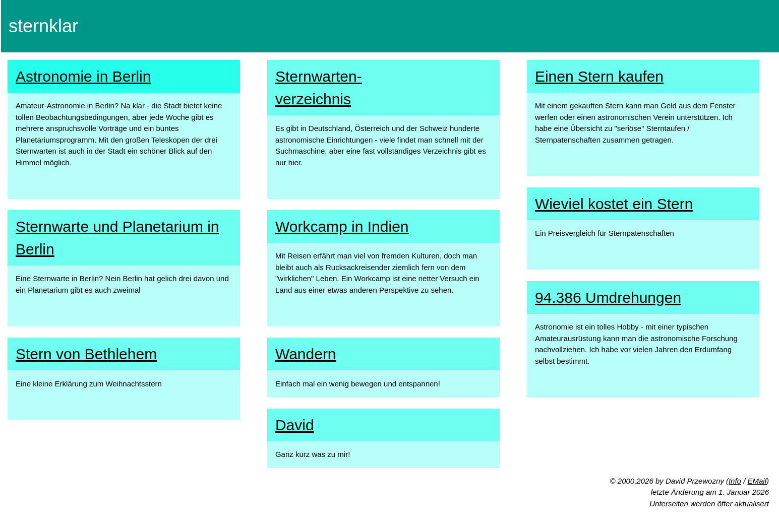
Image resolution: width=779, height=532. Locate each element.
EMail (757, 481)
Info (735, 481)
